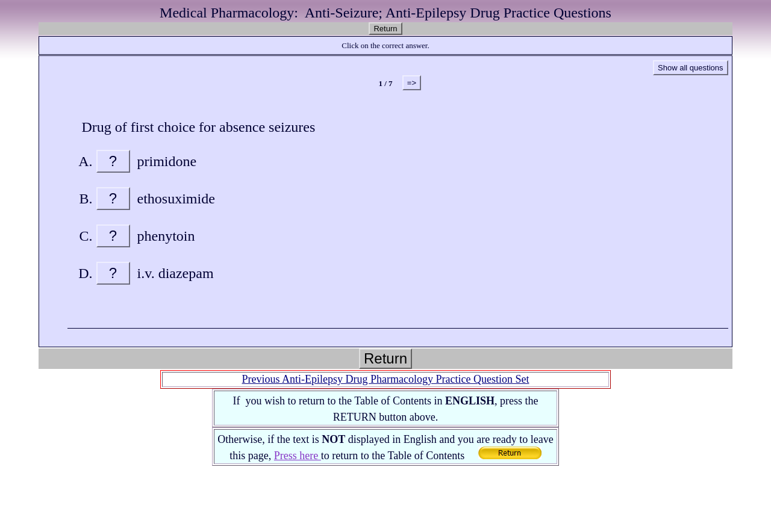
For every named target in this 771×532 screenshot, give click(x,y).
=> (412, 83)
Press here (298, 456)
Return (385, 29)
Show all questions (690, 68)
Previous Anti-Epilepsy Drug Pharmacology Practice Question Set (386, 379)
